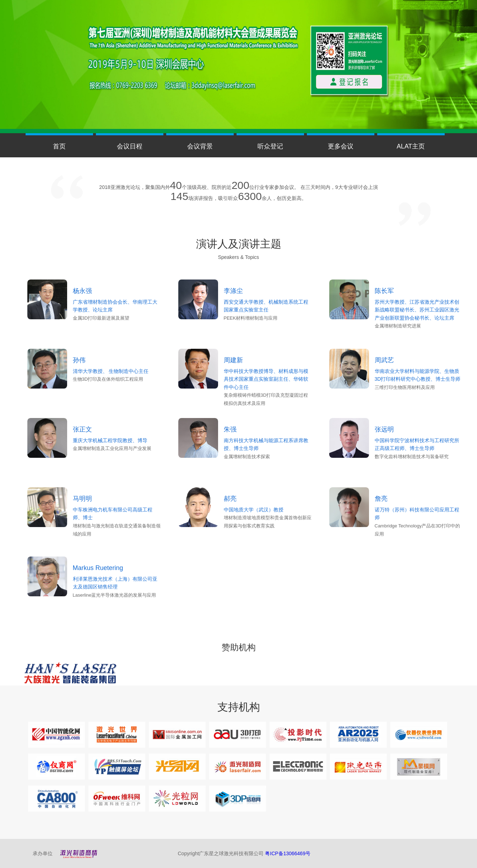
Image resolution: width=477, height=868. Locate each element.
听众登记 (270, 146)
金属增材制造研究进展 (398, 326)
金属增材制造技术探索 (247, 457)
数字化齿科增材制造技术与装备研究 (412, 457)
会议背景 (200, 146)
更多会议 (341, 146)
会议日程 (130, 146)
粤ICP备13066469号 (288, 853)
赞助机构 (239, 647)
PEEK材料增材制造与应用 (251, 318)
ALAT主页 (411, 146)
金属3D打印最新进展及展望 (101, 318)
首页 (59, 146)
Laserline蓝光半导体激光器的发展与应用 (115, 595)
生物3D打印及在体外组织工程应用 (108, 379)
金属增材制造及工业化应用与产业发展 (112, 448)
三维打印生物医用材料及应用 (405, 387)
